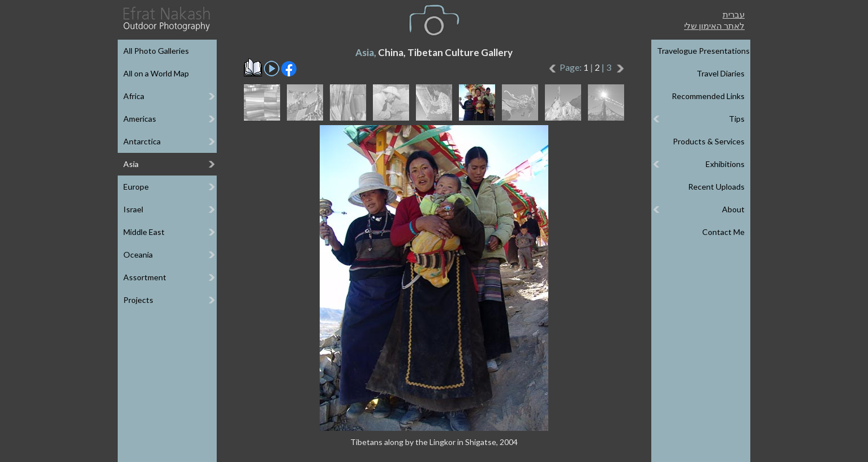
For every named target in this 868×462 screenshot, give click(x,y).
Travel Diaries (721, 73)
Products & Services (709, 141)
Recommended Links (708, 96)
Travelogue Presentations (703, 51)
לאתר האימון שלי (714, 25)
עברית (734, 14)
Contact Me (723, 232)
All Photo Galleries (156, 51)
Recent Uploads (716, 187)
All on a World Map (156, 73)
